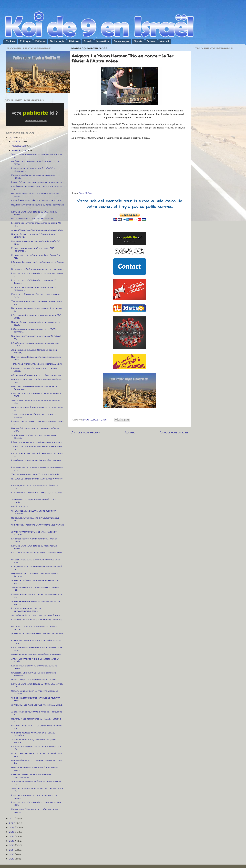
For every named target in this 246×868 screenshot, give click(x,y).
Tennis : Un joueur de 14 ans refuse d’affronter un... (36, 448)
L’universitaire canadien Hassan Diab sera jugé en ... (37, 568)
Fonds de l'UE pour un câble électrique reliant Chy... (36, 295)
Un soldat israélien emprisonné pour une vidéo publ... (36, 561)
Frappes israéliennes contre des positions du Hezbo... (35, 176)
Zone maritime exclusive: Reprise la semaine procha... (34, 351)
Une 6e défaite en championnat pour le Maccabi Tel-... (37, 762)
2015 (12, 845)
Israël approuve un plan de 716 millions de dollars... (34, 533)
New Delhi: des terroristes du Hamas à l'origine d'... (36, 720)
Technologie (57, 41)
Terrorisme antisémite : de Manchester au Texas (37, 364)
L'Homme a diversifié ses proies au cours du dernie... (34, 370)
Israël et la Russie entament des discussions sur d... (37, 635)
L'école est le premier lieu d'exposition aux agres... (37, 442)
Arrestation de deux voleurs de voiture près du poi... (36, 402)
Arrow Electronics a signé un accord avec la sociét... (35, 660)
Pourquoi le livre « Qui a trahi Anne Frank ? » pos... (36, 256)
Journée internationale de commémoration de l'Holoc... (35, 589)
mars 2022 (18, 141)
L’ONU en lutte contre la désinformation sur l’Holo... (35, 344)
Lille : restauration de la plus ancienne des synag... (34, 797)
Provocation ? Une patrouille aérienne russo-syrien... (36, 810)
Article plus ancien (174, 432)
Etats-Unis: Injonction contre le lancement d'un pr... (37, 596)
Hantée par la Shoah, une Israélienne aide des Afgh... (36, 358)
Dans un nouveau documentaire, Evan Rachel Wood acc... (35, 575)
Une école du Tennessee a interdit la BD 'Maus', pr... (36, 337)
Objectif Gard (86, 193)
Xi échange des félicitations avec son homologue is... (37, 713)
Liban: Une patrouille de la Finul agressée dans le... (37, 554)
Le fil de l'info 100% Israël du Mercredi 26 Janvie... (34, 547)
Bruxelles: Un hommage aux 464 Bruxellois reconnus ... (34, 674)
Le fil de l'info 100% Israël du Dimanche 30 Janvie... (34, 213)
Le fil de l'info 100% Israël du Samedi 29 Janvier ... (37, 275)
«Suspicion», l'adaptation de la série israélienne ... (37, 375)
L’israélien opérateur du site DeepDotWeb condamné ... (33, 169)
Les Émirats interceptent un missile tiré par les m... (37, 188)
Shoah (88, 41)
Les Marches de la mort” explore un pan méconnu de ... (37, 469)
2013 (12, 854)
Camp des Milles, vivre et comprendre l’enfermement (31, 776)
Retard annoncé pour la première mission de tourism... (35, 692)
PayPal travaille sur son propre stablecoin (34, 680)
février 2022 (19, 146)
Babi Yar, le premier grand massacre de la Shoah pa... (34, 388)
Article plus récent (86, 432)
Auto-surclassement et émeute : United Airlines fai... (36, 783)
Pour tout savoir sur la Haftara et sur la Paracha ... (34, 289)
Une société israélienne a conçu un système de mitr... (36, 429)
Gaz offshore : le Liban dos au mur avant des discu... (35, 195)
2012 (12, 859)
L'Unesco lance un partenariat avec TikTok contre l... (34, 330)
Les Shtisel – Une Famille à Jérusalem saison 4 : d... (37, 455)
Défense (40, 41)
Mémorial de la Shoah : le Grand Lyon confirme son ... (37, 727)
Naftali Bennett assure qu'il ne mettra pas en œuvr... (36, 323)
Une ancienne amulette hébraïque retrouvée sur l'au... (37, 381)
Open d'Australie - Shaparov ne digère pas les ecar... (36, 642)
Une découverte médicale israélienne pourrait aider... (36, 699)
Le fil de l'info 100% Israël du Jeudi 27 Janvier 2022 (36, 395)
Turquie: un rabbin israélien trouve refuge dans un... (36, 302)
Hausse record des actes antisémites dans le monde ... (35, 769)
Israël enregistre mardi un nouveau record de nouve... (36, 603)
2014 (12, 850)
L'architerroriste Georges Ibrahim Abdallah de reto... (37, 649)
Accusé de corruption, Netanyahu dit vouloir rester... (34, 741)
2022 (12, 137)
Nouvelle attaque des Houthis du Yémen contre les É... (38, 206)
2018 (12, 832)
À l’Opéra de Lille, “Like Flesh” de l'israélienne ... (37, 615)
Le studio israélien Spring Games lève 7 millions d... (37, 494)
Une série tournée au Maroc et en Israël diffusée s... (33, 734)
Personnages (121, 41)
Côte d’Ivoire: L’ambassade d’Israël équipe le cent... (35, 487)
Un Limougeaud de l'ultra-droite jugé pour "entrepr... (34, 512)
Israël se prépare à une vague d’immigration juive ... (35, 582)
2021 (12, 818)
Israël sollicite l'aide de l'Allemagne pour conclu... (34, 437)
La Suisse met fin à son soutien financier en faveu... (34, 540)
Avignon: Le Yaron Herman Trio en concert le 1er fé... (37, 790)
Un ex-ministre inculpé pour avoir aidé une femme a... (37, 309)
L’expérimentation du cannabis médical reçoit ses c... (37, 621)
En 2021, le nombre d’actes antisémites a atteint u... (37, 480)
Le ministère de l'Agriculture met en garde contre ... (37, 423)
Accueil (164, 41)
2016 (12, 841)
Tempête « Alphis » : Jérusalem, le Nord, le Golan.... (34, 416)
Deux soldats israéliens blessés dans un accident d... (37, 409)
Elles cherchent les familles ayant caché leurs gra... (37, 755)
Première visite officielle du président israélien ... (37, 654)
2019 (12, 827)
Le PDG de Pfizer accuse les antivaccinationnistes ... (26, 610)
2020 (12, 823)
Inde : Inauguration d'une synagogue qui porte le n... (37, 156)
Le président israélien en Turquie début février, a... (36, 462)
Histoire (74, 41)
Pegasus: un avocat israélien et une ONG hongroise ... (33, 249)
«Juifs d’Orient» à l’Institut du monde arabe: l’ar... (37, 230)
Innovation (103, 41)
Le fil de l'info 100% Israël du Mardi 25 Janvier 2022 (37, 685)
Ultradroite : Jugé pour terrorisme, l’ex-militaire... (37, 269)
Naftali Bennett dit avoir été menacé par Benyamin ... (33, 235)
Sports (138, 41)
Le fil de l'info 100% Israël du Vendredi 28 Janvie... (34, 282)
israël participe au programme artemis (32, 219)
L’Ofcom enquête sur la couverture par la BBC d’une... (36, 316)
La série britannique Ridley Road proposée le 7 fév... (36, 748)
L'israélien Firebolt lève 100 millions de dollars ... (37, 200)
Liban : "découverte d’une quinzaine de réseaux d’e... (37, 182)
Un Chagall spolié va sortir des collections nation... (34, 628)
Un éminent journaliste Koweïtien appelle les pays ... (35, 163)
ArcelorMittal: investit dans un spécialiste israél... (34, 501)
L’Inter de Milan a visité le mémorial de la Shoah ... (37, 263)
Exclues (10, 41)
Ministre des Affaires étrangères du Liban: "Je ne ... (36, 224)
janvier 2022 (19, 150)
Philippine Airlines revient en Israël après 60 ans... (36, 243)
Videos (151, 41)
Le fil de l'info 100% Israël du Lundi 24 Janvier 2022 (36, 804)
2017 (12, 836)
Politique (25, 41)
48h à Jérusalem (20, 507)
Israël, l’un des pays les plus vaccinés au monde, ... (37, 706)
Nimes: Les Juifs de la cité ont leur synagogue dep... (35, 519)
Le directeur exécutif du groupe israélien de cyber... (34, 667)
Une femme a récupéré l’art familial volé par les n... (38, 526)
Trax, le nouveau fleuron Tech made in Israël (35, 474)
